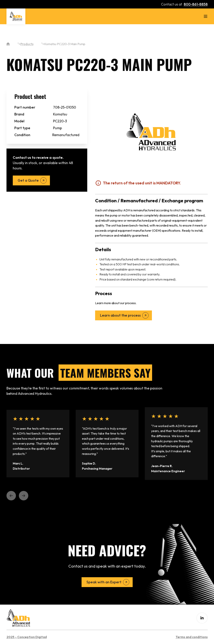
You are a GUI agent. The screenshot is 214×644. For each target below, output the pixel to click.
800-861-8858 (196, 4)
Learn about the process (120, 315)
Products (27, 44)
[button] (11, 496)
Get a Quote (28, 180)
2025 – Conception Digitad (27, 637)
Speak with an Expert (104, 582)
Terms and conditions (192, 637)
